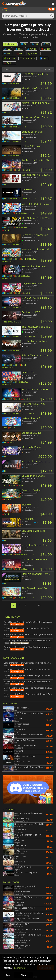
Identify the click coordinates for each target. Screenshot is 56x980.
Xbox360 (9, 58)
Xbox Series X (27, 58)
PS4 (46, 44)
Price (49, 69)
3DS (20, 54)
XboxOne (34, 54)
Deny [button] (8, 975)
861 (39, 605)
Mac (44, 58)
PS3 (7, 49)
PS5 (35, 44)
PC (24, 44)
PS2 (19, 49)
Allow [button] (23, 975)
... (32, 605)
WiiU (8, 54)
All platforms (10, 44)
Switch (45, 49)
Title (7, 69)
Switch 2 (9, 63)
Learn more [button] (20, 968)
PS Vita (31, 49)
